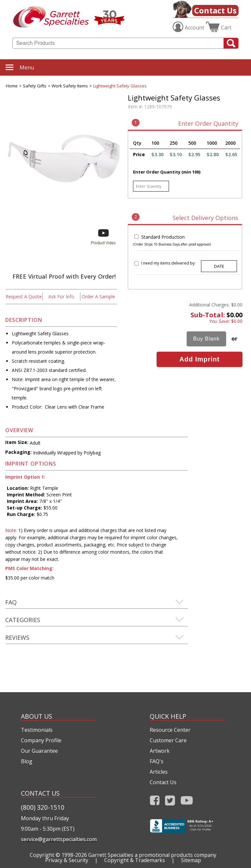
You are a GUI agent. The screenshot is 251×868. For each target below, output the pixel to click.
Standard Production (163, 237)
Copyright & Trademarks (135, 860)
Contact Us (215, 10)
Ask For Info (61, 296)
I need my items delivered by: (168, 263)
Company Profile (41, 740)
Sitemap (191, 860)
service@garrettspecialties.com (59, 839)
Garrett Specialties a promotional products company (152, 855)
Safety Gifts (35, 86)
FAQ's (157, 761)
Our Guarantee (39, 751)
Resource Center (170, 730)
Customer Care (168, 740)
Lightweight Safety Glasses (120, 86)
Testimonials (37, 730)
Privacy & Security (67, 860)
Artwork (160, 751)
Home (12, 86)
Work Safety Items (70, 86)
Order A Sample (98, 296)
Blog (27, 761)
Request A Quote (24, 296)
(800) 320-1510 (43, 807)
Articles (159, 772)
